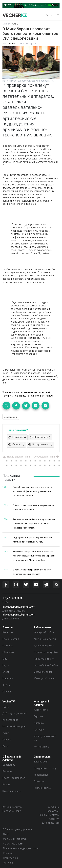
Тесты (6, 707)
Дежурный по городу (45, 768)
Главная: (7, 24)
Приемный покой (43, 788)
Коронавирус (41, 775)
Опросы (7, 740)
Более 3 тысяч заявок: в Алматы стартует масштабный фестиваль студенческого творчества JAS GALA (33, 491)
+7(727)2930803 (13, 598)
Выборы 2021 (41, 762)
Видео (6, 746)
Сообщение (9, 765)
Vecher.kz (13, 43)
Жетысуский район (44, 678)
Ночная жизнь (41, 747)
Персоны (38, 716)
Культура (39, 730)
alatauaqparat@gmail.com (19, 607)
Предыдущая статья (16, 457)
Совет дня (39, 781)
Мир (5, 659)
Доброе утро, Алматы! (14, 713)
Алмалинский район (45, 639)
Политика (8, 646)
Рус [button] (48, 15)
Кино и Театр (41, 710)
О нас (6, 602)
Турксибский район (44, 659)
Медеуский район (43, 672)
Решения (7, 771)
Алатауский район (44, 632)
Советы (7, 692)
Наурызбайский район (46, 665)
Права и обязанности (14, 778)
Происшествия (11, 639)
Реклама (8, 853)
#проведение (11, 417)
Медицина (8, 678)
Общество (8, 652)
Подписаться (10, 858)
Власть (6, 784)
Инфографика (10, 720)
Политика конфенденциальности (21, 848)
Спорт (6, 672)
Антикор (8, 863)
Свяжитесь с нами (13, 844)
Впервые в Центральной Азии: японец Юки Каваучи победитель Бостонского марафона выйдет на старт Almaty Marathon (34, 556)
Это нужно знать (12, 791)
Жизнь (15, 24)
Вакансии (8, 632)
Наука (6, 665)
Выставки (39, 723)
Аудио (6, 733)
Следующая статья (47, 457)
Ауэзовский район (44, 646)
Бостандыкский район (46, 652)
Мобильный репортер (14, 726)
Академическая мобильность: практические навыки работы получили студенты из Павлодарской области (34, 524)
